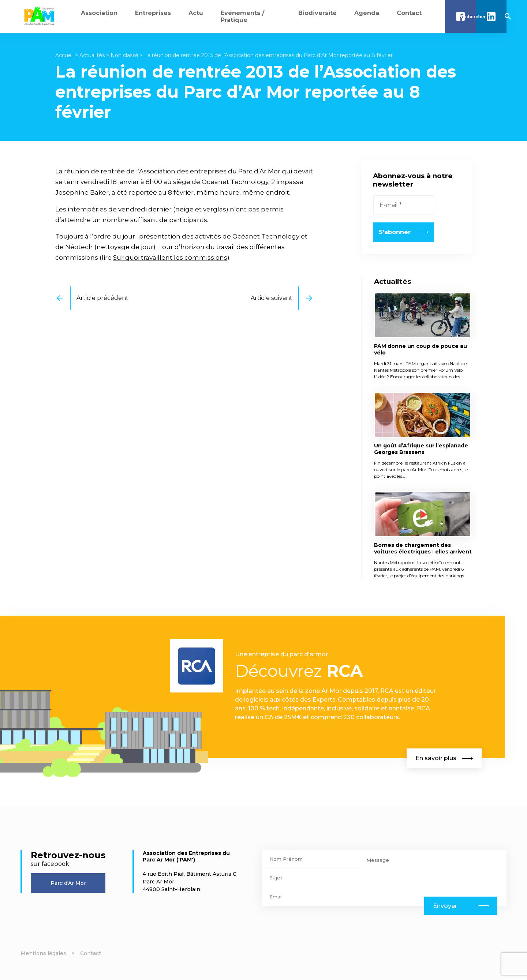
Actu (196, 13)
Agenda (367, 13)
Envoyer (445, 906)
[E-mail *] (404, 205)
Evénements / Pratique (242, 16)
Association (99, 13)
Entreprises (153, 13)
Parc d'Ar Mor (68, 883)
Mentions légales (43, 953)
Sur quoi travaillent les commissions (170, 258)
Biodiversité (317, 13)
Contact (409, 13)
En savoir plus (444, 758)
